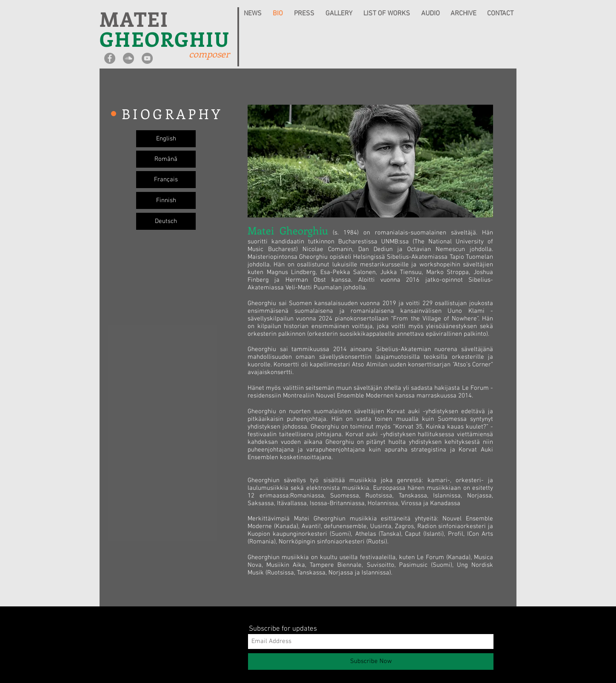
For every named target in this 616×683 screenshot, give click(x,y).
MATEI (134, 19)
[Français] (166, 180)
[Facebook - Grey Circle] (110, 58)
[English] (166, 139)
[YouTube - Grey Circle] (147, 58)
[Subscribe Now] (371, 662)
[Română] (166, 159)
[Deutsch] (166, 221)
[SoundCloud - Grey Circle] (128, 58)
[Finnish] (166, 200)
